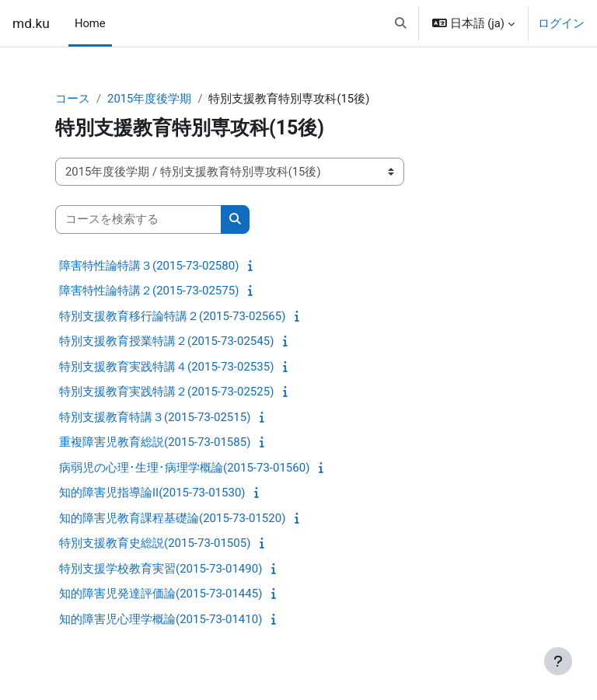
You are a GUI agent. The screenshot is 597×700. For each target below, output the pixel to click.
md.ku (31, 23)
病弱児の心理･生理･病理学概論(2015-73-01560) (184, 468)
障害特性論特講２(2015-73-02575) (149, 291)
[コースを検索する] (138, 219)
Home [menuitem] (90, 23)
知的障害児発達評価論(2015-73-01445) (161, 594)
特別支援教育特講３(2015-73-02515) (155, 417)
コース (73, 99)
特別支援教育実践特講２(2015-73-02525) (166, 392)
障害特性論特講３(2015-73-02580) (149, 266)
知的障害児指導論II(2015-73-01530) (152, 493)
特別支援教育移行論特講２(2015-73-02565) (172, 316)
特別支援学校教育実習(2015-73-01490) (161, 569)
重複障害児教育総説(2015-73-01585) (155, 442)
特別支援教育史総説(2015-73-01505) (155, 543)
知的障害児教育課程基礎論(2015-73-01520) (172, 518)
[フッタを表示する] (558, 661)
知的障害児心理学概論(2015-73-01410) (161, 619)
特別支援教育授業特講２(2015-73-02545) (166, 341)
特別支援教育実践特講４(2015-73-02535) (166, 367)
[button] (401, 23)
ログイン (561, 23)
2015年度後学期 (149, 99)
